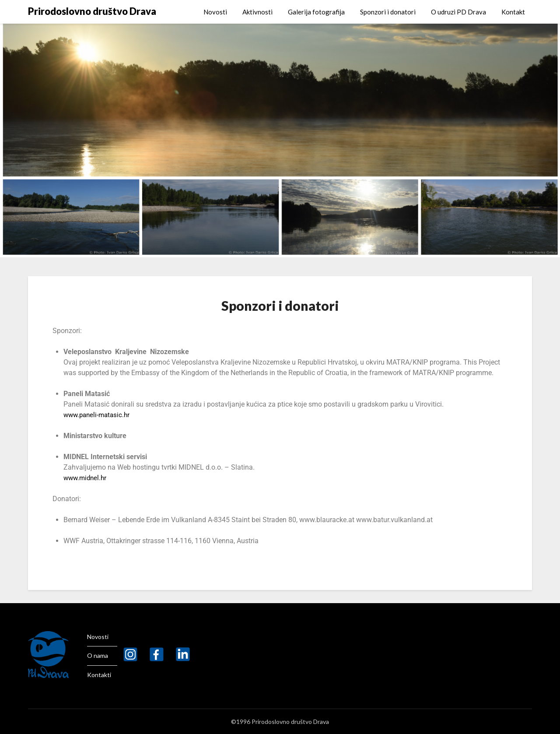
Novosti (215, 12)
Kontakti (99, 675)
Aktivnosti (257, 12)
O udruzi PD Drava (458, 12)
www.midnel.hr (86, 478)
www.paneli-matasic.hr (99, 415)
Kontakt (513, 12)
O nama (98, 655)
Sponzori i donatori (388, 12)
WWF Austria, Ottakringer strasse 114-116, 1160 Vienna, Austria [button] (161, 541)
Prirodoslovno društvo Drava (92, 11)
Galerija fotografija (316, 12)
